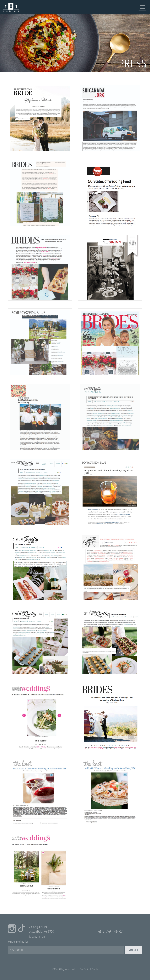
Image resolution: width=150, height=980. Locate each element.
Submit (134, 950)
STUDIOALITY (92, 969)
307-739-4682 (110, 932)
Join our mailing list (18, 942)
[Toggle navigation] (143, 7)
